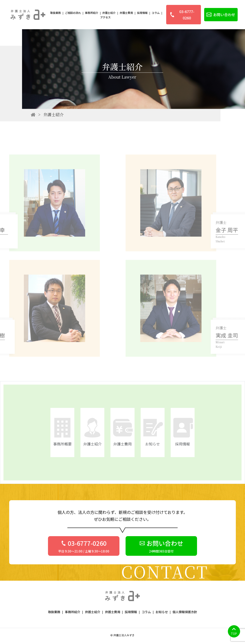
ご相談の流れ (73, 13)
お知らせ (162, 612)
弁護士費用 (126, 13)
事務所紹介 (92, 13)
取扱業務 (56, 13)
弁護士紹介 (109, 13)
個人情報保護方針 (185, 612)
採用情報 (142, 13)
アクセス (105, 17)
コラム (156, 13)
